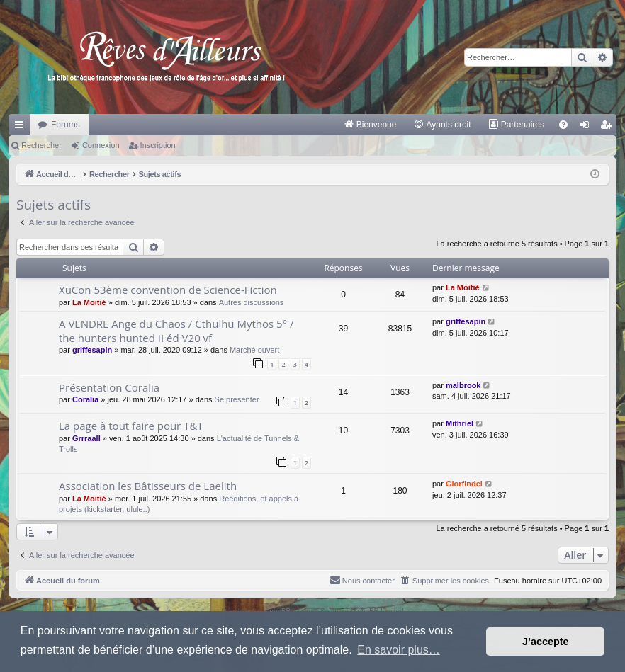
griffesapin (92, 350)
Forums (66, 125)
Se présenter (237, 399)
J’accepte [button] (546, 642)
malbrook (463, 385)
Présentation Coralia (109, 387)
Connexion (101, 145)
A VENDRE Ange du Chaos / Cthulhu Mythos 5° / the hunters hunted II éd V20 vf (176, 330)
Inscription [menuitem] (609, 127)
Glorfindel (464, 484)
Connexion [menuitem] (588, 127)
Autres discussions (252, 302)
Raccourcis (22, 127)
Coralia (85, 399)
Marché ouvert (254, 350)
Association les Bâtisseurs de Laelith (148, 486)
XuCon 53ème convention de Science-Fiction (168, 290)
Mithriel (460, 423)
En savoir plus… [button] (399, 650)
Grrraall (86, 438)
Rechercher (41, 145)
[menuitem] (370, 125)
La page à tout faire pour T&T (131, 426)
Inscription (158, 145)
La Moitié (89, 302)
